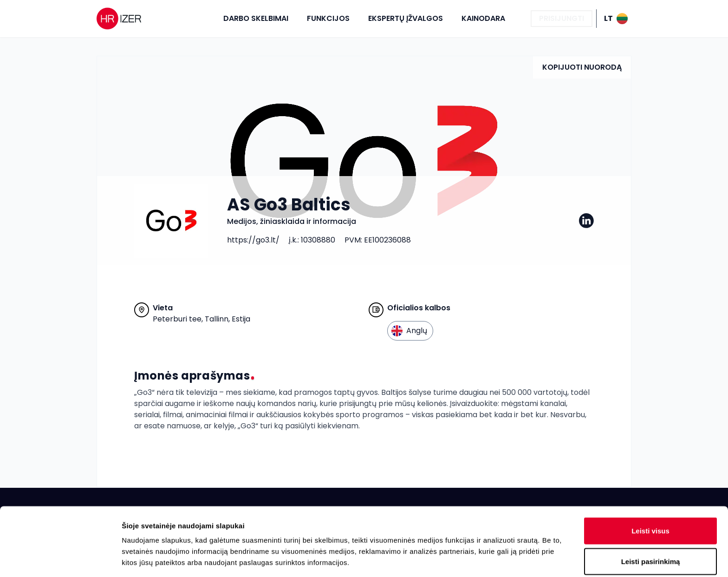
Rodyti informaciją (476, 559)
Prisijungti (562, 18)
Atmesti (650, 523)
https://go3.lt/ (253, 240)
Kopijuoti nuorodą (582, 67)
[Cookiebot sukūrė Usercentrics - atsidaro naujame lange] (60, 559)
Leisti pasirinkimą (651, 493)
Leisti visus (650, 462)
